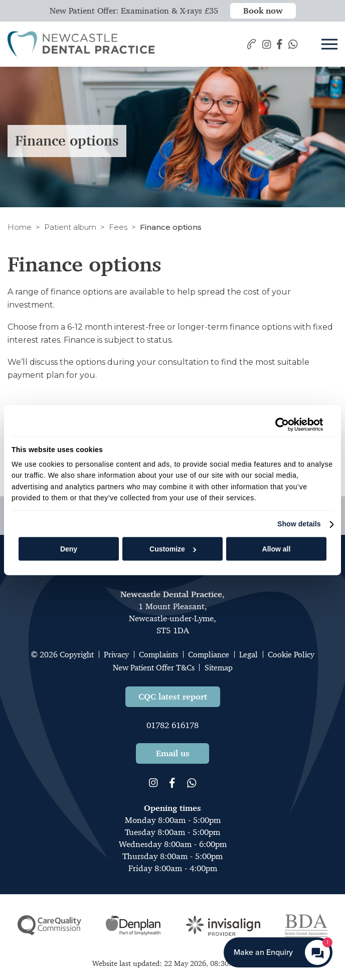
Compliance (209, 655)
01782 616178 (172, 725)
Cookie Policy (291, 655)
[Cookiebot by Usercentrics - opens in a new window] (279, 425)
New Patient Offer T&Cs (154, 668)
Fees (118, 227)
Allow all (277, 549)
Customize (173, 549)
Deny (69, 549)
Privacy (116, 655)
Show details (299, 524)
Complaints (158, 655)
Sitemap (219, 668)
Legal (248, 655)
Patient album (70, 227)
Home (20, 227)
